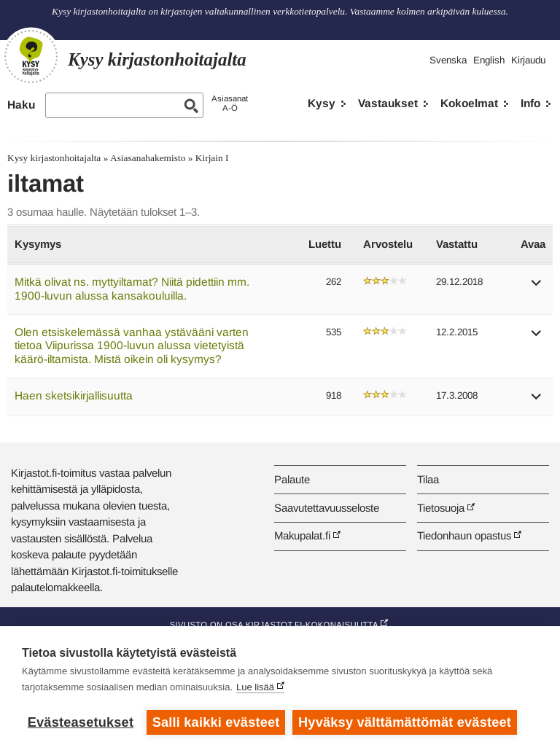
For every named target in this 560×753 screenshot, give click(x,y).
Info (530, 103)
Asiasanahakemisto (148, 158)
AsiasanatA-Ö (230, 103)
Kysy (322, 103)
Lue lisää (255, 687)
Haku (21, 105)
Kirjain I (212, 158)
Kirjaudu (528, 60)
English (489, 60)
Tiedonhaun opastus (464, 535)
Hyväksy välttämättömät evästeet (405, 722)
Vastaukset (388, 103)
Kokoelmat (469, 103)
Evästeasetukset (81, 722)
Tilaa (428, 479)
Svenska (448, 60)
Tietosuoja (441, 508)
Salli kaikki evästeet (216, 722)
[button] (537, 288)
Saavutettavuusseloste (327, 508)
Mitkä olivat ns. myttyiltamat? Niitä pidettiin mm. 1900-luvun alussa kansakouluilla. (132, 289)
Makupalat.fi (302, 535)
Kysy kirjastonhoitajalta (54, 158)
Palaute (292, 479)
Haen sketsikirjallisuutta (74, 395)
